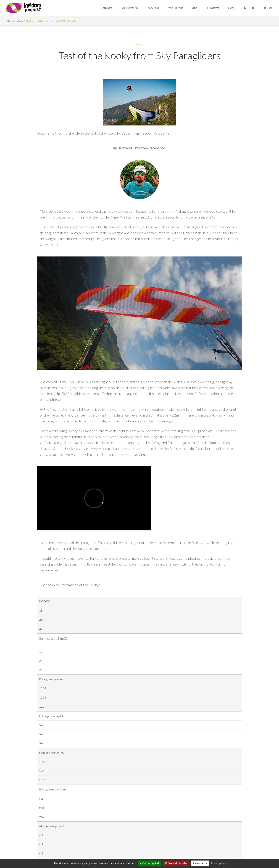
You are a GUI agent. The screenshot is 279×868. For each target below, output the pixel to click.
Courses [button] (154, 8)
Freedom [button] (213, 8)
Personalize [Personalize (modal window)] (200, 863)
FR (264, 8)
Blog (231, 8)
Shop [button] (195, 8)
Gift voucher (130, 8)
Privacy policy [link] (218, 863)
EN (270, 8)
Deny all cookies (176, 863)
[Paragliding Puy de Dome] (23, 8)
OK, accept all (149, 863)
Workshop (176, 8)
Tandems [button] (107, 8)
